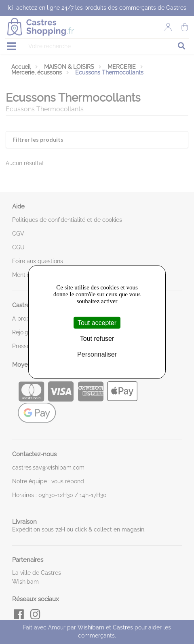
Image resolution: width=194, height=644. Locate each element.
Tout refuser (97, 338)
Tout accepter (97, 322)
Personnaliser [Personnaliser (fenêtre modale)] (97, 354)
